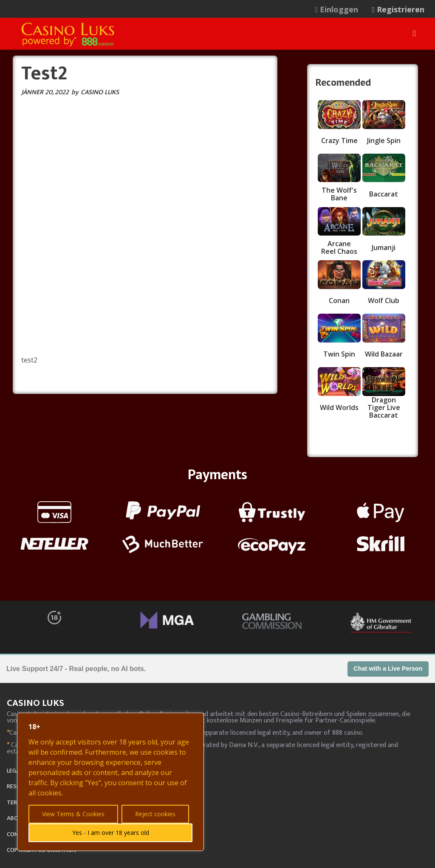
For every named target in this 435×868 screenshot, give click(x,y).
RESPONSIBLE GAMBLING (39, 786)
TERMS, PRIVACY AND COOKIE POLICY (55, 802)
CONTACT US (24, 834)
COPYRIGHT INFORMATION (41, 850)
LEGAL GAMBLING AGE (35, 771)
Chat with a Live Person (388, 669)
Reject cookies (155, 814)
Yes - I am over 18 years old (111, 833)
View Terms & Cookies (73, 814)
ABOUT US (21, 818)
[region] (110, 782)
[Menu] (414, 33)
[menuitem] (342, 10)
